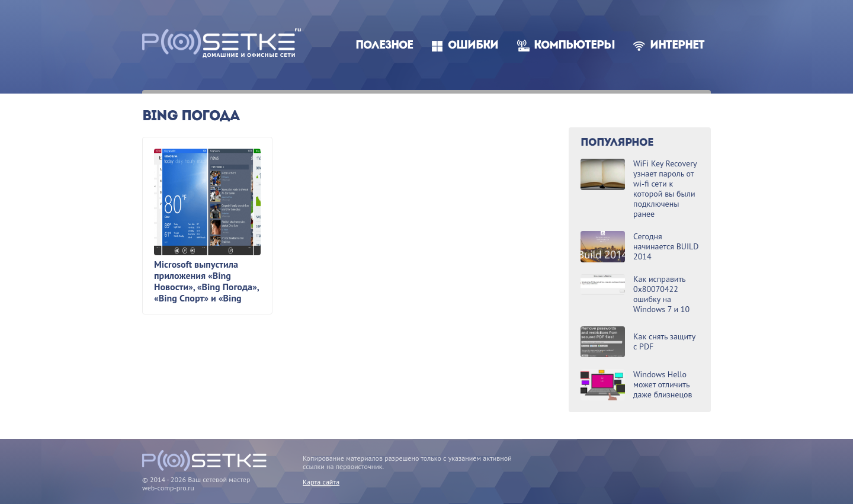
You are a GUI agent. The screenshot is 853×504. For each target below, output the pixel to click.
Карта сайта (321, 482)
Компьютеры (574, 46)
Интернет (677, 46)
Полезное (384, 46)
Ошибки (473, 46)
